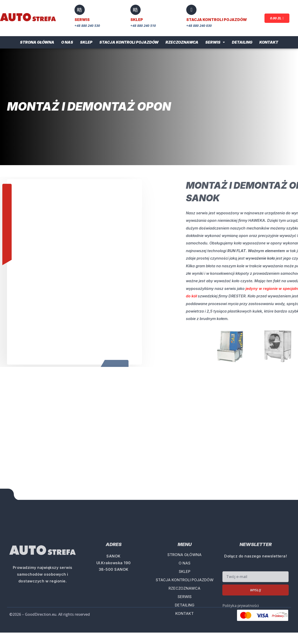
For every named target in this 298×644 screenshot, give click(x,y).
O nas (67, 42)
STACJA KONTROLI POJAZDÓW (185, 637)
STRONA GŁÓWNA (185, 612)
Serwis (215, 42)
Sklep (86, 42)
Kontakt (269, 42)
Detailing (242, 42)
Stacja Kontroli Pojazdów (129, 42)
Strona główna (37, 42)
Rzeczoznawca (182, 42)
